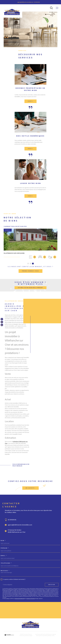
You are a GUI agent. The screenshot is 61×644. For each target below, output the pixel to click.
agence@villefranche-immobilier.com (25, 2)
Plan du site (45, 634)
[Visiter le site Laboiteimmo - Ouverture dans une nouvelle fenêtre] (9, 635)
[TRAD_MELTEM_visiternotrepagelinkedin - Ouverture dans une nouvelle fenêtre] (2, 325)
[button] (28, 264)
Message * (5, 571)
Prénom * (5, 548)
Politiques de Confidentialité (20, 599)
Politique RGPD (48, 636)
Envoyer (52, 585)
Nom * (3, 541)
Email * (4, 556)
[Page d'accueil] (12, 11)
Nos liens (42, 636)
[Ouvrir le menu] (57, 8)
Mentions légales (52, 634)
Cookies (53, 636)
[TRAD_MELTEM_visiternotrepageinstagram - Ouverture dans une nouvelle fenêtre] (2, 322)
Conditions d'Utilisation (31, 599)
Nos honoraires (38, 634)
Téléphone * (6, 563)
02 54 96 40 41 (37, 2)
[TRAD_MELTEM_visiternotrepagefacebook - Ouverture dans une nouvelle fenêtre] (2, 319)
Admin (38, 636)
